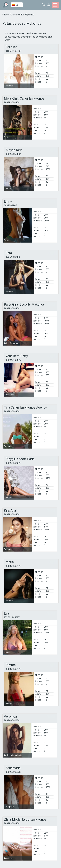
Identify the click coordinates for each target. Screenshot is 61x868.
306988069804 (12, 103)
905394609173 (13, 566)
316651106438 (13, 51)
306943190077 (13, 360)
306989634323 (13, 463)
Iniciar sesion (49, 5)
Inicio (5, 15)
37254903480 (13, 257)
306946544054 (12, 720)
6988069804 (10, 206)
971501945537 (12, 617)
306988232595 (13, 772)
